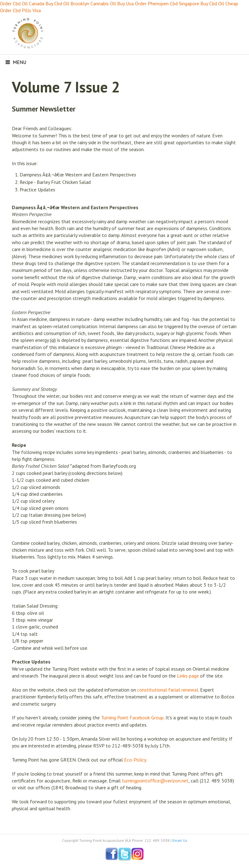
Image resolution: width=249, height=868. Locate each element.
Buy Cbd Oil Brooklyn (67, 3)
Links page (188, 676)
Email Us (180, 840)
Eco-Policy (135, 760)
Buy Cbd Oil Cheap (219, 3)
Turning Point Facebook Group (132, 718)
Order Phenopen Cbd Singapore (167, 3)
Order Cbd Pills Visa (20, 10)
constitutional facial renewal (168, 690)
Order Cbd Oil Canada (22, 3)
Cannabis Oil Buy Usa (112, 3)
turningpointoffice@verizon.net (155, 781)
